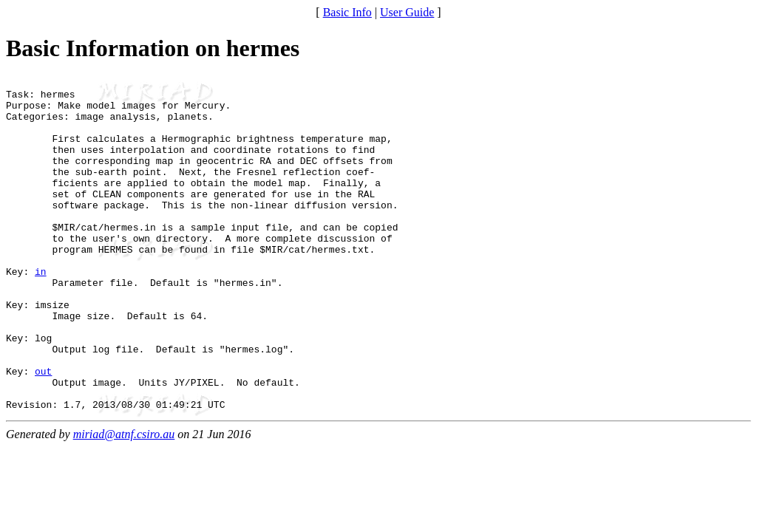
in (41, 311)
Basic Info (347, 12)
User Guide (407, 12)
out (43, 431)
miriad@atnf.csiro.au (124, 501)
